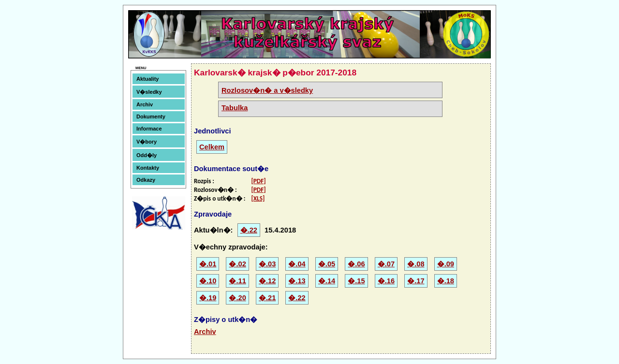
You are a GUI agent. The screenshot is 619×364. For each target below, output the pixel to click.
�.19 (208, 298)
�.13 (297, 281)
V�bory (147, 142)
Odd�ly (147, 155)
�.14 (327, 281)
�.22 (249, 230)
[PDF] (258, 181)
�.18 (446, 281)
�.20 (237, 298)
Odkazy (146, 180)
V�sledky (149, 92)
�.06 (356, 264)
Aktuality (147, 79)
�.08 (416, 264)
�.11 (237, 281)
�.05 (327, 264)
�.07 (386, 264)
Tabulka (235, 108)
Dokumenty (151, 116)
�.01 (208, 264)
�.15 (356, 281)
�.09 (446, 264)
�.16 (386, 281)
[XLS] (258, 198)
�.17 (416, 281)
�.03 (267, 264)
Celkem (212, 147)
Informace (149, 129)
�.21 (267, 298)
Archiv (145, 104)
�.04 (297, 264)
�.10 (208, 281)
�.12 (267, 281)
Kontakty (148, 168)
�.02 (237, 264)
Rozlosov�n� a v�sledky (267, 90)
